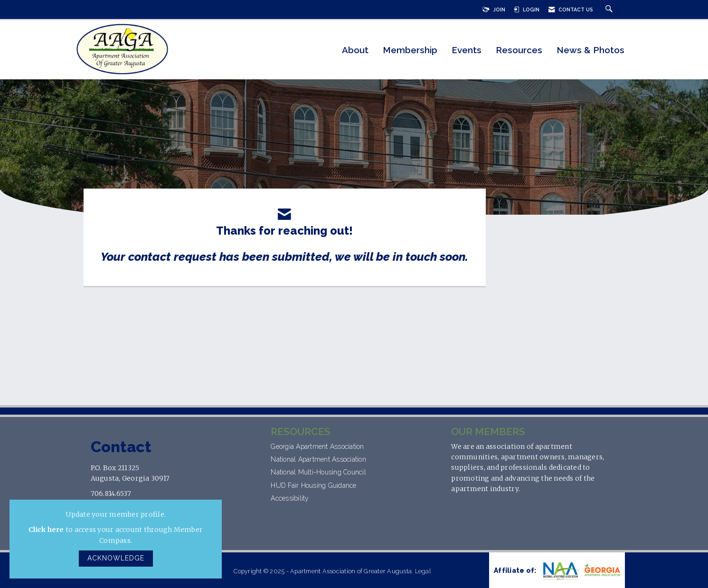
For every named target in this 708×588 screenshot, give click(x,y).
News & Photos (590, 50)
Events (467, 50)
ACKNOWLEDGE (116, 558)
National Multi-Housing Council (319, 472)
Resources (519, 50)
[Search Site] (610, 9)
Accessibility (291, 498)
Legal (423, 571)
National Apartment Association (318, 459)
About (355, 50)
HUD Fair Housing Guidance (313, 485)
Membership (410, 50)
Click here (46, 530)
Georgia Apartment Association (318, 446)
